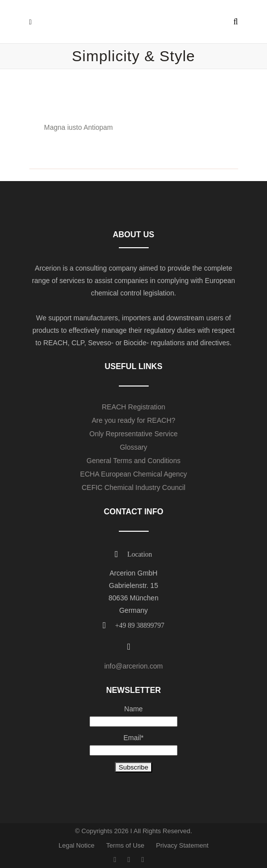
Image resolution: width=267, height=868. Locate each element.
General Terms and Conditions (133, 461)
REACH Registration (134, 407)
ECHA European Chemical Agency (133, 474)
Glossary (133, 447)
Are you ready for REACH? (133, 420)
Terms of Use (126, 845)
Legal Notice (77, 845)
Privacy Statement (182, 845)
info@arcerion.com (134, 666)
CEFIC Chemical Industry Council (133, 487)
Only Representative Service (133, 434)
